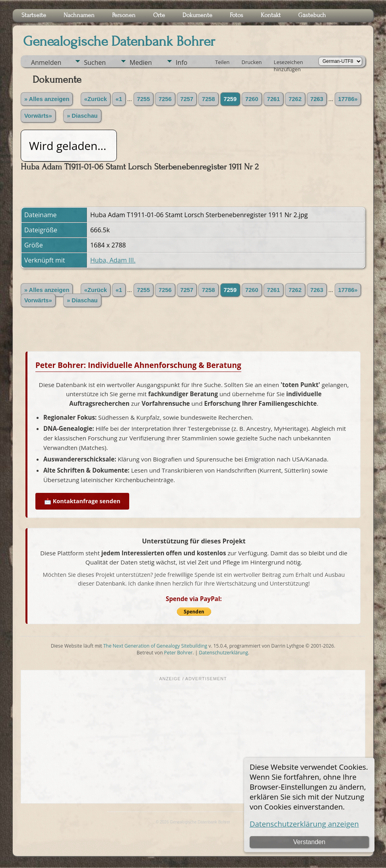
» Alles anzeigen (47, 99)
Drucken (252, 62)
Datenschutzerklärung (223, 653)
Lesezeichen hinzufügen (289, 63)
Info (181, 62)
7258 (209, 99)
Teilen (222, 62)
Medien (141, 62)
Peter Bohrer (178, 653)
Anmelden (46, 62)
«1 (119, 99)
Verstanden (309, 842)
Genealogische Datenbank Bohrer (119, 41)
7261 (274, 99)
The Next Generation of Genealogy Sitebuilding (155, 646)
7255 (144, 99)
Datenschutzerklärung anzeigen (304, 824)
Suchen (95, 62)
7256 (165, 99)
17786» (348, 99)
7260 (252, 99)
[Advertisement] (193, 741)
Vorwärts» (38, 116)
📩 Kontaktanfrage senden (82, 501)
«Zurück (96, 99)
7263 (317, 99)
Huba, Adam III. (113, 260)
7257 (187, 99)
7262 (295, 99)
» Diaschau (82, 116)
